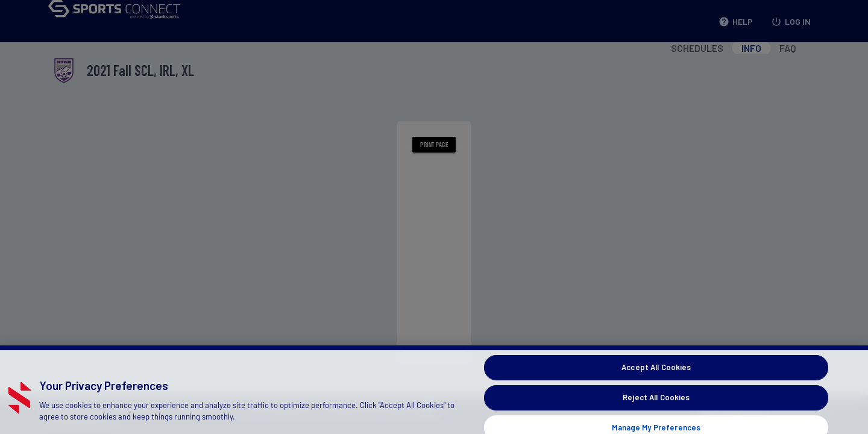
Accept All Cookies (656, 372)
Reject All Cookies (656, 402)
